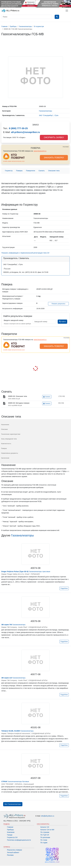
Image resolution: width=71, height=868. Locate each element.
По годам (44, 843)
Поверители (30, 171)
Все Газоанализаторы (13, 804)
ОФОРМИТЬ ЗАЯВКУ (54, 137)
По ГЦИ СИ (45, 835)
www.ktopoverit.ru (40, 151)
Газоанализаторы (22, 535)
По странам (45, 832)
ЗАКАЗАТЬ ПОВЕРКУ (54, 158)
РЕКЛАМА (66, 147)
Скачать (42, 171)
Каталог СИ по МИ (47, 830)
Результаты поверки (15, 850)
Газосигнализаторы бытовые (15, 782)
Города (10, 835)
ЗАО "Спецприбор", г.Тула (49, 115)
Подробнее (64, 588)
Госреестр (9, 171)
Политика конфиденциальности (19, 840)
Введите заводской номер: (14, 320)
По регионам (45, 837)
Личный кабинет (13, 852)
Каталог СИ (45, 827)
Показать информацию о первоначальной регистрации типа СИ (25, 253)
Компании (11, 832)
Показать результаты (58, 304)
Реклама (10, 855)
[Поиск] (27, 17)
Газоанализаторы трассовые (26, 572)
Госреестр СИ (12, 837)
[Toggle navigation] (67, 11)
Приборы (10, 830)
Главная (10, 827)
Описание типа (54, 171)
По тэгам (44, 840)
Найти (62, 322)
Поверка (19, 171)
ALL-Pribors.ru (10, 11)
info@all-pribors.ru (48, 816)
